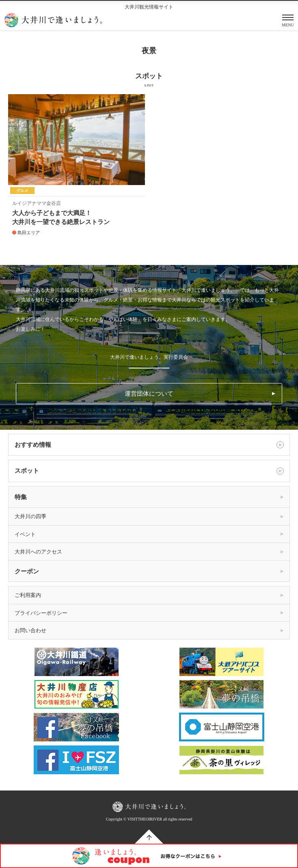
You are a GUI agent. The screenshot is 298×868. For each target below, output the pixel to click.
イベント (25, 534)
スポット (149, 471)
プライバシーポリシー (41, 613)
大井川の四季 (30, 516)
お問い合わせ (30, 630)
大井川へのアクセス (38, 552)
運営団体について (149, 394)
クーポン (27, 571)
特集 (21, 497)
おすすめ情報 (149, 445)
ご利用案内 (28, 595)
